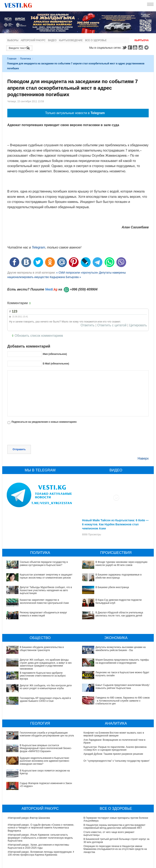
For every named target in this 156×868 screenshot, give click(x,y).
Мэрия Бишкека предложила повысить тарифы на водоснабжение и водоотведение (112, 661)
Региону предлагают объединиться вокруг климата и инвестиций (43, 614)
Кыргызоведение (71, 40)
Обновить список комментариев (39, 336)
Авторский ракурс (33, 40)
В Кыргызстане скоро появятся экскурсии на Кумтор (37, 754)
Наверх (143, 458)
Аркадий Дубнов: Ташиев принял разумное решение (113, 754)
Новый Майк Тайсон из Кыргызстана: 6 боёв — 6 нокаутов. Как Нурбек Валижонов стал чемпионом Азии (115, 524)
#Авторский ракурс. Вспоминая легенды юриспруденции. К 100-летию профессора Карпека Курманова (41, 825)
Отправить (19, 449)
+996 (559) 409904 (84, 289)
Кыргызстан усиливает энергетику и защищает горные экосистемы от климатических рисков (46, 576)
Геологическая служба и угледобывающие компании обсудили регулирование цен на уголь (37, 734)
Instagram (141, 47)
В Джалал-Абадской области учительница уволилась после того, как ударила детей (119, 614)
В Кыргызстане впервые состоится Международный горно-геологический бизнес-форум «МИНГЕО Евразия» (41, 741)
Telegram (147, 47)
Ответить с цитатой (112, 325)
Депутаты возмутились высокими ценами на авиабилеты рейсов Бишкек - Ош (121, 649)
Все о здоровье (96, 40)
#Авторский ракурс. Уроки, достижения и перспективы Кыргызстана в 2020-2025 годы (38, 818)
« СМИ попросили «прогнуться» (77, 273)
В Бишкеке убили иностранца (112, 587)
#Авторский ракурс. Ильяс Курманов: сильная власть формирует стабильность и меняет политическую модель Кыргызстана (40, 810)
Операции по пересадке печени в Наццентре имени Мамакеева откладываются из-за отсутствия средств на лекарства (115, 821)
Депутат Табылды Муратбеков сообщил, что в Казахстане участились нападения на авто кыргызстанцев (46, 590)
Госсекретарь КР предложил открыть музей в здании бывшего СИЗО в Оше (45, 700)
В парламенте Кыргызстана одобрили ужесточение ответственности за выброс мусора (43, 676)
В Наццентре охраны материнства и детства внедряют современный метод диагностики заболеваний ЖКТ (114, 798)
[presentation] (38, 435)
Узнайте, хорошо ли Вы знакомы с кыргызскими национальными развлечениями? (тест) (110, 860)
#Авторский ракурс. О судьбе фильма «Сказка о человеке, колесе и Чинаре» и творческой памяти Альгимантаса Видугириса (41, 800)
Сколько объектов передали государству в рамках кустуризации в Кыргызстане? (44, 563)
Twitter (124, 47)
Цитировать (138, 325)
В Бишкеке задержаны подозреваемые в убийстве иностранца (119, 576)
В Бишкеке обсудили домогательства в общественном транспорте (42, 649)
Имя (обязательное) (55, 354)
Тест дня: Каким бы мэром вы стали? (105, 852)
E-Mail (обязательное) (56, 364)
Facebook (130, 47)
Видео (52, 40)
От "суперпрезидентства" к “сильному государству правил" (117, 761)
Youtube (136, 47)
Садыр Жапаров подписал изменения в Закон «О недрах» (41, 761)
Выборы (13, 40)
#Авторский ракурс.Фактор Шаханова (29, 790)
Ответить (88, 325)
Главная (12, 59)
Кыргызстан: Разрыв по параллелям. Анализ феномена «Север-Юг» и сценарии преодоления (115, 748)
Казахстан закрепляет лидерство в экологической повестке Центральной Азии (44, 601)
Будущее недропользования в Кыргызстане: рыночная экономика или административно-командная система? (39, 748)
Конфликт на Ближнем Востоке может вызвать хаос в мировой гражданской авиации (114, 734)
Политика (25, 59)
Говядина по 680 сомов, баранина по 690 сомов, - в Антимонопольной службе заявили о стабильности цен (115, 683)
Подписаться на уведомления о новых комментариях (44, 422)
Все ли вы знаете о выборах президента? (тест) (111, 845)
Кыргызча (142, 40)
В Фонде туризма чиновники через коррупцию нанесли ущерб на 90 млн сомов (121, 563)
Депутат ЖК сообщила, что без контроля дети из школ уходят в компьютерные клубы (46, 687)
